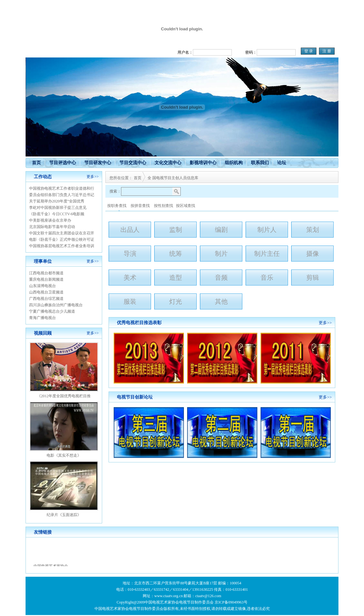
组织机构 (234, 163)
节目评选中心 (63, 163)
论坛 (282, 163)
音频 (221, 278)
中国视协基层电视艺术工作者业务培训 (62, 246)
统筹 (176, 254)
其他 (221, 301)
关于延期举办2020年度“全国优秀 (57, 201)
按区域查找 (186, 206)
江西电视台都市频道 (46, 273)
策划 (313, 230)
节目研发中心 (98, 163)
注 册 (327, 51)
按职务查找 (117, 206)
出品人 (130, 230)
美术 (130, 278)
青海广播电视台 (42, 318)
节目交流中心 (133, 163)
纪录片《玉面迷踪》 (64, 515)
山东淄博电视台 (42, 286)
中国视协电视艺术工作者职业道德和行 (62, 188)
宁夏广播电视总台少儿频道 (52, 311)
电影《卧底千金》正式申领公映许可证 (62, 240)
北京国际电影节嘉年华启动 (52, 227)
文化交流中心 (168, 163)
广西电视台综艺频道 (46, 299)
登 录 (309, 51)
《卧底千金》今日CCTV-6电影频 (57, 214)
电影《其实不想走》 (64, 455)
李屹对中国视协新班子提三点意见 (58, 208)
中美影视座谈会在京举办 (50, 220)
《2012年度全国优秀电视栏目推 (64, 396)
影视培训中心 (203, 163)
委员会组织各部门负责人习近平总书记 (62, 195)
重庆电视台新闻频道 (46, 279)
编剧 (221, 230)
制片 (221, 254)
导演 (130, 254)
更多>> (93, 177)
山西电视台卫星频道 (46, 292)
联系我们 (260, 163)
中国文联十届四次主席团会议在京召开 (62, 233)
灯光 (176, 301)
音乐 (267, 278)
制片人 (267, 230)
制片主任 (267, 254)
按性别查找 (163, 206)
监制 (176, 230)
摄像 (313, 254)
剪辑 (313, 278)
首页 (36, 163)
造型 (176, 278)
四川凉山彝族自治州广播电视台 (56, 305)
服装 (130, 301)
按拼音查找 (140, 206)
